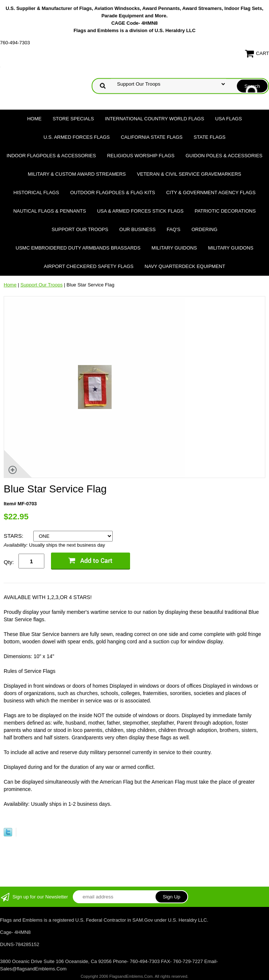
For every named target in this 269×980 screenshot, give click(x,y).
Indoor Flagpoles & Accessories (51, 156)
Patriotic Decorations (225, 211)
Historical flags (36, 192)
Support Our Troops (80, 229)
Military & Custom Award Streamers (77, 174)
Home (34, 119)
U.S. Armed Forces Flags (77, 137)
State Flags (210, 137)
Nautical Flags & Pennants (50, 211)
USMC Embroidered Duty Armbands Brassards (78, 248)
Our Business (137, 229)
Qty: (9, 562)
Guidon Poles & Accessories (224, 156)
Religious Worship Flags (141, 156)
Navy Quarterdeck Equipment (185, 266)
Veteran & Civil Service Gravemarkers (189, 174)
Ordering (204, 229)
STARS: (14, 536)
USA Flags (228, 119)
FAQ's (173, 229)
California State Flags (152, 137)
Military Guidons (174, 248)
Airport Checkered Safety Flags (89, 266)
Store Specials (73, 119)
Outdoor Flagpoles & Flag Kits (113, 192)
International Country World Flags (154, 119)
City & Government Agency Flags (211, 192)
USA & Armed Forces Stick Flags (140, 211)
